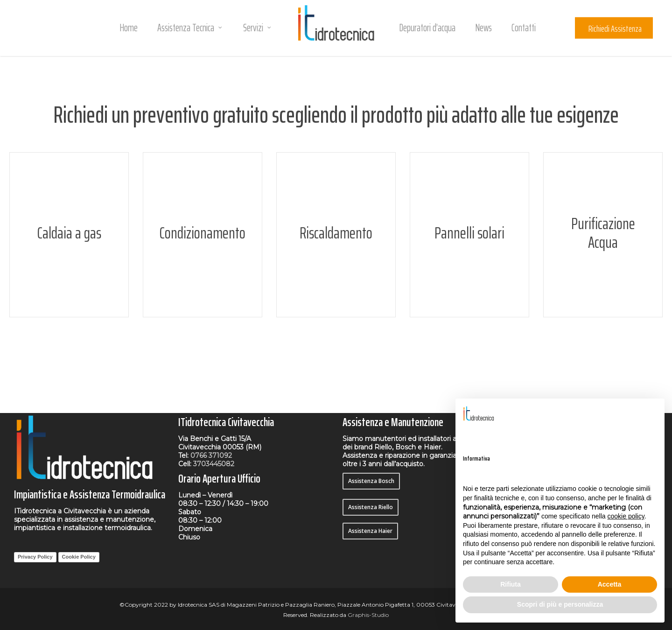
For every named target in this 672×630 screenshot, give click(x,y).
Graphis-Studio (368, 615)
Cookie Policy (79, 557)
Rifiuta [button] (511, 584)
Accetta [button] (610, 584)
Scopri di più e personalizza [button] (560, 604)
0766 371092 (211, 455)
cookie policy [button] (626, 516)
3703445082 (214, 464)
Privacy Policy (35, 557)
